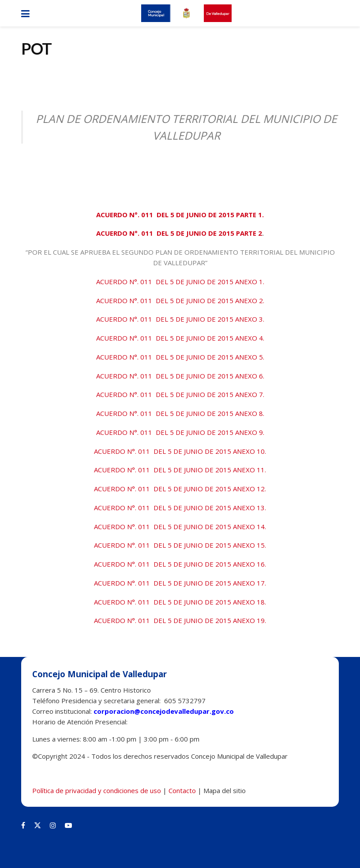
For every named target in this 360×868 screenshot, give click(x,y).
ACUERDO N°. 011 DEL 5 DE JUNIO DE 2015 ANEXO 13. (180, 508)
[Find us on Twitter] (37, 825)
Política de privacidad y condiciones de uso (97, 790)
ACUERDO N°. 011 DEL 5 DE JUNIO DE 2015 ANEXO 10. (180, 451)
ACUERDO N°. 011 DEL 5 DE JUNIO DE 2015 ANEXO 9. (180, 432)
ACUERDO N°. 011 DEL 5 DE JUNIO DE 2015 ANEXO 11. (180, 470)
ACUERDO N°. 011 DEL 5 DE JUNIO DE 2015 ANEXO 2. (180, 300)
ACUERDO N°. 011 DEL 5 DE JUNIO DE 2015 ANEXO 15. (180, 545)
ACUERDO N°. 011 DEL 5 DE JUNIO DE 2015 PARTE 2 (179, 233)
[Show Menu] (25, 13)
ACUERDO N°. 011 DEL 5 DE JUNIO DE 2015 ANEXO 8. (180, 413)
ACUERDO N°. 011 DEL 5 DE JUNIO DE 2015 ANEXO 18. (180, 602)
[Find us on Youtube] (68, 825)
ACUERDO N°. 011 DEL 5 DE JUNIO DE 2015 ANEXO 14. (180, 527)
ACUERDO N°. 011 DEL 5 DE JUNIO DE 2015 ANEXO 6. (180, 376)
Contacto (182, 790)
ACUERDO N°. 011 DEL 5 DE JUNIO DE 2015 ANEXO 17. (180, 583)
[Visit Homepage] (186, 13)
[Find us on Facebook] (23, 825)
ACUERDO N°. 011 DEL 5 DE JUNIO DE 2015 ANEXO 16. (180, 564)
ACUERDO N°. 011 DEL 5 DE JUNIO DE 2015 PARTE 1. (180, 215)
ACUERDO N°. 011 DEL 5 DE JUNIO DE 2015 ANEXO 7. (180, 394)
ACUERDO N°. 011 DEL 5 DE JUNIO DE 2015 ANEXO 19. (180, 620)
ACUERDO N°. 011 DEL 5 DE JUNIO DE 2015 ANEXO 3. (180, 319)
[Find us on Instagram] (53, 825)
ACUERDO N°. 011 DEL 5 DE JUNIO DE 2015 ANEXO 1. (180, 282)
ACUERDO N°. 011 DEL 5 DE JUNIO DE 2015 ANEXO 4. (180, 338)
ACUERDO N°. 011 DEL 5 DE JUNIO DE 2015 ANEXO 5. (180, 357)
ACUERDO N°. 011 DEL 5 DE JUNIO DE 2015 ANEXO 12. (180, 489)
